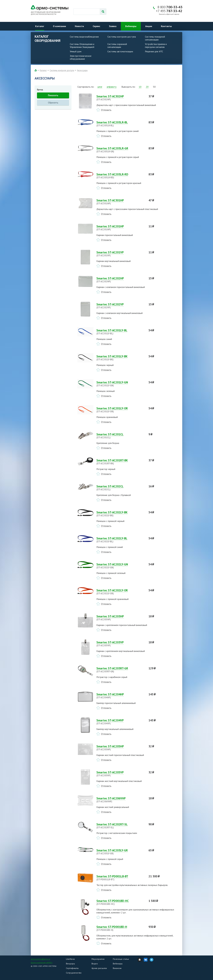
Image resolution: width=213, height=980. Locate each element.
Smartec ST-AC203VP (121, 644)
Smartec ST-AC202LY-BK (121, 514)
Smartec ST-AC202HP (121, 280)
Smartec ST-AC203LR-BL (121, 124)
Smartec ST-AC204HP (121, 696)
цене (100, 87)
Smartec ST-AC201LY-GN (121, 384)
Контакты (166, 26)
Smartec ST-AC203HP (121, 618)
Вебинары (131, 26)
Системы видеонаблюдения (84, 37)
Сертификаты (72, 968)
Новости (79, 26)
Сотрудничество (74, 973)
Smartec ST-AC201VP (121, 254)
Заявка (113, 26)
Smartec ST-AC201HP (121, 228)
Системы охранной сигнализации (117, 45)
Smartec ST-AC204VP (121, 722)
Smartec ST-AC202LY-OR (121, 592)
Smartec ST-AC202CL (121, 488)
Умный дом (76, 51)
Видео (95, 964)
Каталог (40, 26)
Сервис (96, 26)
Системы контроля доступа (122, 37)
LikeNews (70, 959)
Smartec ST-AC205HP (121, 748)
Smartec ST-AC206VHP (121, 800)
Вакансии (117, 968)
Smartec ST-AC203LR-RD (121, 176)
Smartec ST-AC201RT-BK (121, 462)
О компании (59, 26)
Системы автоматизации (120, 51)
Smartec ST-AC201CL (121, 436)
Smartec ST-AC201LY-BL (121, 332)
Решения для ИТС (154, 51)
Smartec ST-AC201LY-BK (121, 358)
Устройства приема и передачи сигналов (156, 45)
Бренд (40, 90)
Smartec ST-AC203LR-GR (121, 150)
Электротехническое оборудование (81, 57)
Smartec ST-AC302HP (121, 98)
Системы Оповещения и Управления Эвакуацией (82, 45)
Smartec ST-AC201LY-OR (121, 410)
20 (147, 87)
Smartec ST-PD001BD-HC (121, 902)
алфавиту (112, 87)
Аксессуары (82, 70)
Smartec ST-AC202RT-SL (121, 826)
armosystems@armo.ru (40, 959)
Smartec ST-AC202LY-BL (121, 540)
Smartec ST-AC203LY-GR (121, 852)
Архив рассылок (99, 968)
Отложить (106, 110)
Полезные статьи (121, 959)
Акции (149, 26)
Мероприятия (98, 959)
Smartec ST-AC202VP (121, 306)
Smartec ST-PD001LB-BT (121, 878)
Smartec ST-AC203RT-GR (121, 670)
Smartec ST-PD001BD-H (121, 928)
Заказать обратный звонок (169, 14)
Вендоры (70, 964)
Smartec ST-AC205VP (121, 774)
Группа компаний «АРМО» (42, 962)
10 (140, 87)
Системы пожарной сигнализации (155, 38)
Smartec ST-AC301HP (121, 202)
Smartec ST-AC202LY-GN (121, 566)
